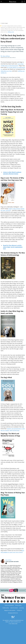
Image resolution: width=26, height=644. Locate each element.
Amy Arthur (8, 560)
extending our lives (6, 71)
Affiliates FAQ (11, 32)
